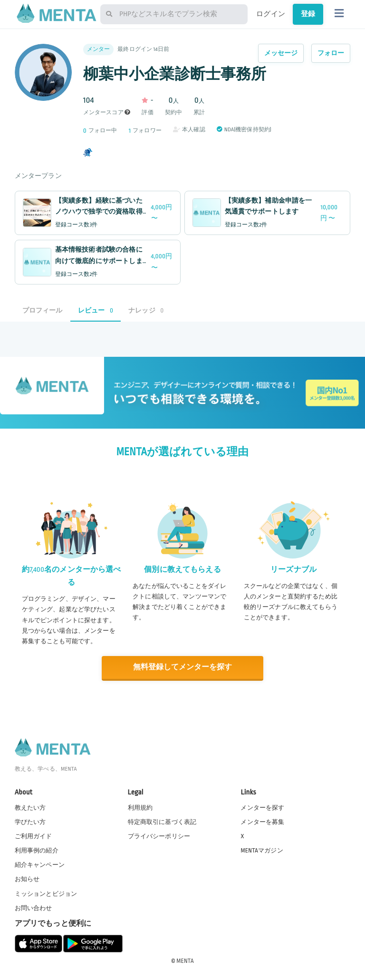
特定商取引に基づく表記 (162, 822)
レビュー (96, 310)
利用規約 (140, 807)
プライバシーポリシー (159, 836)
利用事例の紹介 (37, 850)
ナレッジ (146, 310)
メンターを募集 (262, 822)
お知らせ (27, 879)
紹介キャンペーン (40, 864)
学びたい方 (30, 822)
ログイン (271, 14)
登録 (308, 14)
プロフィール (43, 310)
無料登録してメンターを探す (182, 667)
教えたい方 (30, 807)
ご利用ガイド (34, 836)
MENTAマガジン (262, 850)
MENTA (185, 960)
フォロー (331, 53)
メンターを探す (262, 807)
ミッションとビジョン (46, 893)
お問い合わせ (34, 908)
